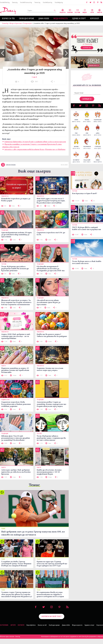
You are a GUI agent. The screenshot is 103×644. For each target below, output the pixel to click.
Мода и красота (61, 18)
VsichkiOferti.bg (5, 2)
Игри (92, 11)
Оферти (100, 11)
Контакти (21, 630)
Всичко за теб (8, 18)
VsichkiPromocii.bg (26, 2)
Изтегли (87, 50)
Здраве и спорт (79, 18)
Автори (13, 630)
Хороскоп (94, 18)
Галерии (70, 11)
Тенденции (27, 23)
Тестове (77, 11)
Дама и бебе (44, 18)
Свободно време (27, 18)
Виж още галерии (34, 176)
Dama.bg (15, 2)
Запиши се (87, 101)
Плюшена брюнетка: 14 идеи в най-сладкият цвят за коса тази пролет (35, 144)
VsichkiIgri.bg (59, 2)
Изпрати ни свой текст (52, 622)
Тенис (34, 490)
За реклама (4, 630)
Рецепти (63, 11)
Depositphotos (31, 630)
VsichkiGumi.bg (47, 2)
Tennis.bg (37, 2)
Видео (85, 11)
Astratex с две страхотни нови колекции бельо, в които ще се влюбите (35, 151)
